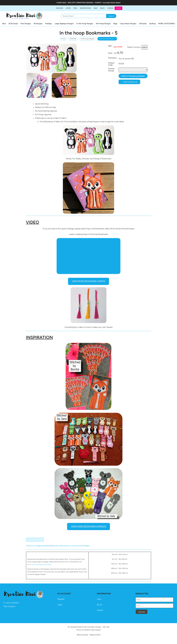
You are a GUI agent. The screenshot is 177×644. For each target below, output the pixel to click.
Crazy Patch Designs (128, 24)
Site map (106, 627)
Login (118, 8)
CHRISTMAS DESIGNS (84, 3)
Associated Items (35, 540)
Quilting (152, 24)
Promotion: (113, 58)
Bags (115, 24)
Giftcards (143, 24)
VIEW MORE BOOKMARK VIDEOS (88, 281)
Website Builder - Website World (89, 635)
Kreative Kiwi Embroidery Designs (89, 627)
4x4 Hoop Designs (103, 24)
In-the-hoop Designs (85, 24)
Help (99, 599)
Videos (110, 8)
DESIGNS (60, 8)
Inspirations (85, 8)
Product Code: (111, 64)
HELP (96, 8)
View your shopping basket (38, 546)
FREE (75, 8)
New (4, 24)
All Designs (38, 24)
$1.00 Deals (13, 24)
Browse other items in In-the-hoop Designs (71, 546)
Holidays (49, 24)
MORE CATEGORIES (167, 24)
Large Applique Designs (64, 24)
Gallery (100, 610)
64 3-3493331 (13, 603)
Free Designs (26, 24)
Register (61, 599)
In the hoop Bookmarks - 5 (107, 39)
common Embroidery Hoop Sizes (40, 564)
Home (68, 8)
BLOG (102, 8)
